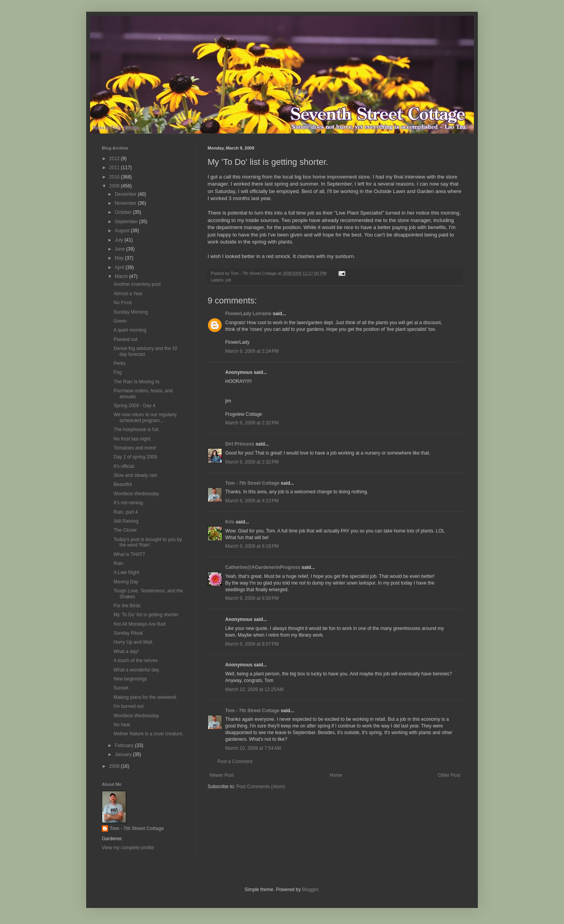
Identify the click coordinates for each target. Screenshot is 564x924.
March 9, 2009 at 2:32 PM (252, 423)
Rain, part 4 (126, 512)
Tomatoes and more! (135, 448)
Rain (118, 563)
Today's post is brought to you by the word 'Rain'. (148, 542)
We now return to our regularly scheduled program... (145, 417)
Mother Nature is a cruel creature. (149, 734)
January (124, 754)
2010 (115, 177)
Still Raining (126, 521)
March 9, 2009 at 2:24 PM (252, 351)
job (228, 280)
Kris (230, 522)
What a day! (126, 651)
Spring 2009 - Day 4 (135, 406)
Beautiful (123, 484)
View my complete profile (128, 848)
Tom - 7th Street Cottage (252, 483)
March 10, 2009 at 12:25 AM (254, 689)
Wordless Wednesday (136, 494)
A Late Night (126, 572)
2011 (115, 168)
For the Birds (127, 606)
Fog (118, 372)
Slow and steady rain (135, 475)
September (127, 222)
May (120, 258)
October (124, 212)
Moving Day (126, 582)
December (126, 194)
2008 (115, 766)
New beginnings (130, 679)
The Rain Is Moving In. (137, 382)
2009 (115, 186)
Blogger (310, 890)
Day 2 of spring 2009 (135, 457)
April (120, 267)
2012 (115, 159)
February (125, 745)
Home (336, 775)
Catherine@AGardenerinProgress (263, 567)
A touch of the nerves (136, 661)
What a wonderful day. (137, 670)
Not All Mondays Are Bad (140, 624)
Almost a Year (128, 294)
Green (120, 321)
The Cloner (125, 530)
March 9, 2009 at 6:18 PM (252, 546)
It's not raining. (129, 503)
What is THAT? (129, 554)
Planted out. (126, 339)
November (126, 203)
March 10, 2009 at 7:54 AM (253, 748)
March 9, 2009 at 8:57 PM (252, 644)
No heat (122, 725)
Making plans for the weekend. (146, 697)
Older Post (449, 775)
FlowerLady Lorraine (248, 314)
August (123, 231)
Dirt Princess (240, 444)
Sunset (121, 688)
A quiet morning (130, 330)
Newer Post (222, 775)
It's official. (124, 466)
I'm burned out (128, 706)
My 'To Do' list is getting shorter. (146, 615)
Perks (120, 363)
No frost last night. (133, 439)
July (120, 240)
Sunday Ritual (128, 633)
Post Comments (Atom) (261, 787)
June (120, 249)
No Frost (123, 303)
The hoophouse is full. (136, 430)
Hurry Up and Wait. (134, 642)
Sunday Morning (131, 312)
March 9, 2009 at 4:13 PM (252, 501)
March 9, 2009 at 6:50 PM (252, 598)
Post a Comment (235, 762)
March (122, 276)
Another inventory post (137, 284)
